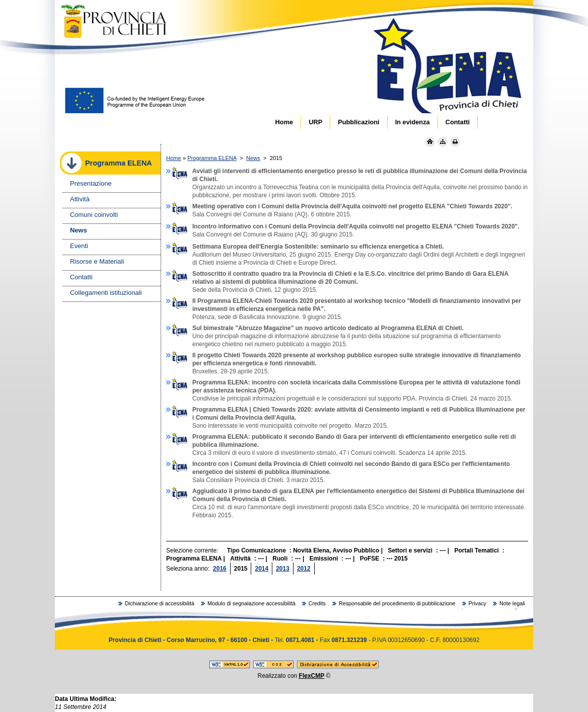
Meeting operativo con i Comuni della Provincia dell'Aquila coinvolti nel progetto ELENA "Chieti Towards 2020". (342, 206)
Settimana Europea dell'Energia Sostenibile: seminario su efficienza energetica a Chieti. (308, 247)
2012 (304, 569)
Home (174, 158)
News (253, 158)
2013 (283, 569)
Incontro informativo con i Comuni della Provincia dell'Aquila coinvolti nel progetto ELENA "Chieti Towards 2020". (346, 226)
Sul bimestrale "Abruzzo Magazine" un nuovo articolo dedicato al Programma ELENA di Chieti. (318, 328)
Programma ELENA (212, 158)
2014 (262, 569)
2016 (220, 569)
